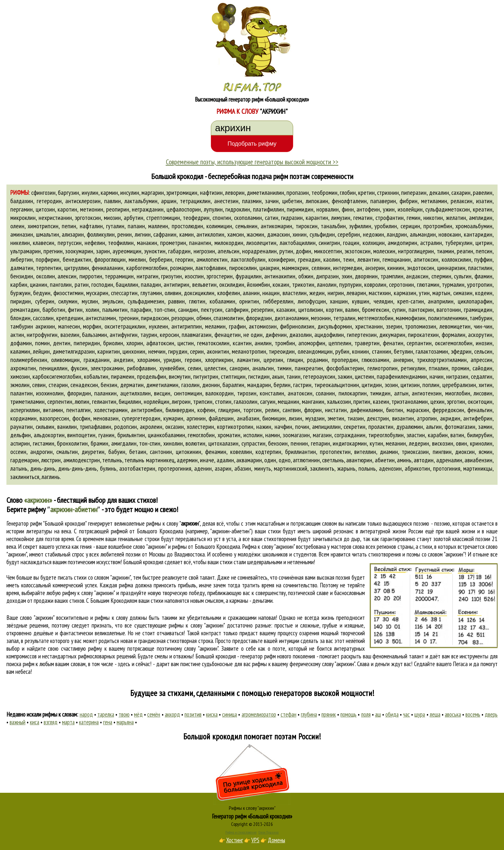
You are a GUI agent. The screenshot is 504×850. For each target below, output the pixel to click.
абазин (243, 468)
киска (212, 714)
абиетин (385, 460)
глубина (309, 714)
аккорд (172, 714)
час (406, 714)
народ (86, 714)
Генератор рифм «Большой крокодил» (252, 816)
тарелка (106, 714)
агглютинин (306, 460)
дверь (491, 714)
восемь (473, 714)
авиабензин (478, 460)
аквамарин (249, 460)
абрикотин (417, 468)
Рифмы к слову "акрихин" (252, 808)
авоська (453, 714)
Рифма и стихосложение (241, 832)
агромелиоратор (259, 714)
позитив (193, 714)
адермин (187, 460)
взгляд (51, 722)
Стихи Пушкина (269, 832)
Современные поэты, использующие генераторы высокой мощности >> (252, 162)
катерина (89, 722)
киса (35, 722)
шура (420, 714)
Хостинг (235, 840)
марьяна (125, 722)
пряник (329, 714)
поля (366, 714)
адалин (225, 460)
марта (68, 722)
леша (435, 714)
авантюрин (359, 460)
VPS (255, 840)
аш (378, 714)
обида (392, 714)
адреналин (449, 460)
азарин (223, 468)
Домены (276, 840)
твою (124, 714)
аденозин (390, 468)
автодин (424, 460)
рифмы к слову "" (173, 523)
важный (18, 722)
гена (108, 722)
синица (230, 714)
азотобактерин (137, 468)
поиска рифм (20, 664)
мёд (138, 714)
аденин (203, 468)
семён (154, 714)
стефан (288, 714)
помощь (348, 714)
